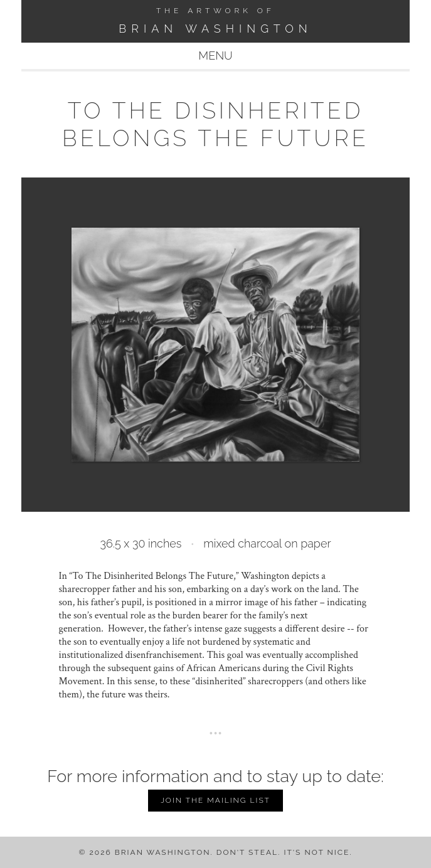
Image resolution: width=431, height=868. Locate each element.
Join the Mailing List (215, 800)
